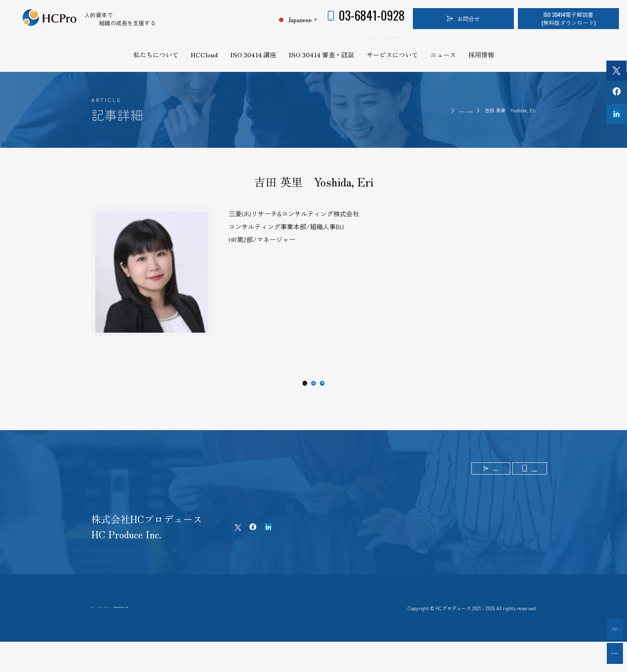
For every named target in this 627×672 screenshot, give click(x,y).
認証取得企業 (583, 653)
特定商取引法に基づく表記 (231, 630)
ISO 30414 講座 (253, 55)
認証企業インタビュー (583, 629)
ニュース (443, 55)
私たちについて (156, 55)
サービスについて (392, 55)
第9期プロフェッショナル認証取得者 (432, 110)
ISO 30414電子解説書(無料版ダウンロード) (568, 18)
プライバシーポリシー (153, 630)
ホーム (100, 630)
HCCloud (204, 55)
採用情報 (481, 55)
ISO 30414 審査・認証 (321, 55)
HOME (372, 110)
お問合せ (463, 18)
